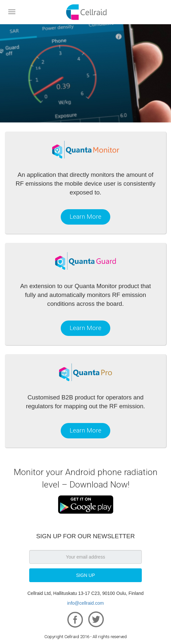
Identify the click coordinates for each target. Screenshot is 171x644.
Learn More (85, 217)
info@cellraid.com (85, 603)
